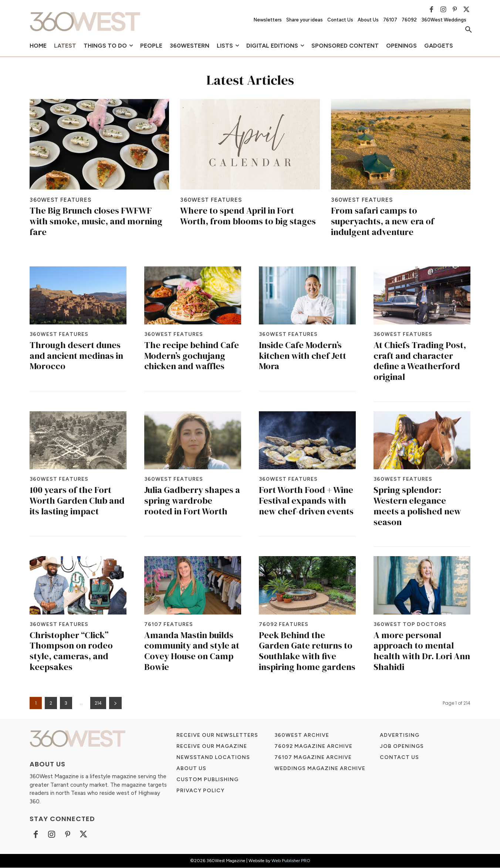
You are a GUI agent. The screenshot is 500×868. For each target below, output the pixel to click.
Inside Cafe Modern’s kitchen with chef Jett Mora (303, 356)
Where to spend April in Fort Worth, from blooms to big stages (248, 216)
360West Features (62, 200)
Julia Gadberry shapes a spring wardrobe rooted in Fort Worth (192, 501)
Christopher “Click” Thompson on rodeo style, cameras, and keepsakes (71, 651)
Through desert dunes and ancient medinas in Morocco (76, 356)
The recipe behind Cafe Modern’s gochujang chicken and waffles (192, 356)
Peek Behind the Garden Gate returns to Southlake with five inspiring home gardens (307, 651)
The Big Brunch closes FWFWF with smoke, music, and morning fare (96, 222)
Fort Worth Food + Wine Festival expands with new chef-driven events (306, 501)
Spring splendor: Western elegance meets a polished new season (417, 506)
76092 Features (284, 624)
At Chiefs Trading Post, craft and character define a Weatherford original (420, 361)
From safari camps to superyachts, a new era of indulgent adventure (383, 222)
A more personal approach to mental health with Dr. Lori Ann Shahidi (422, 651)
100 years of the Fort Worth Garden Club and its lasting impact (77, 501)
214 (98, 703)
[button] (469, 30)
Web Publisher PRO (291, 861)
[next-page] (115, 703)
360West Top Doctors (410, 624)
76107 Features (169, 624)
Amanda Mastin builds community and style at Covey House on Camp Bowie (192, 651)
